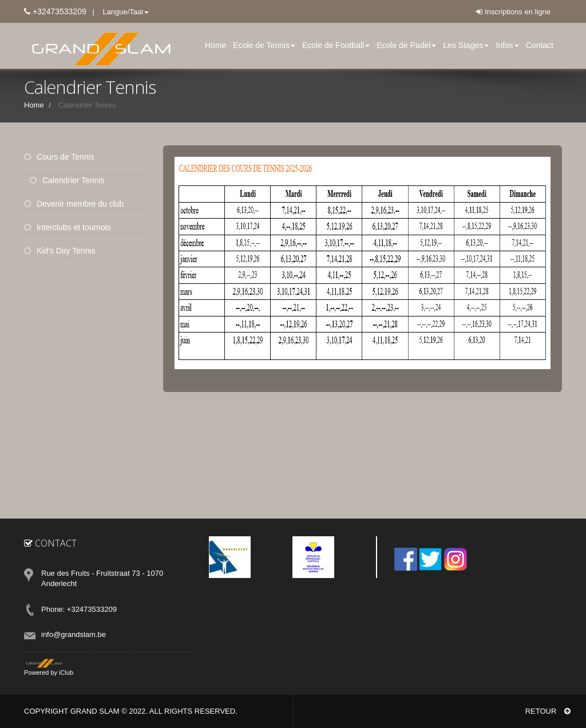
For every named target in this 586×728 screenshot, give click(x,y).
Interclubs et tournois (68, 227)
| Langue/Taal (118, 12)
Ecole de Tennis (264, 45)
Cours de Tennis (59, 157)
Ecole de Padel (406, 45)
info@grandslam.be (74, 634)
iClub (66, 672)
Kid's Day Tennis (60, 251)
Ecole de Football (336, 45)
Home (215, 45)
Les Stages (466, 45)
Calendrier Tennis (67, 180)
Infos (507, 45)
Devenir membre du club (74, 204)
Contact (540, 45)
